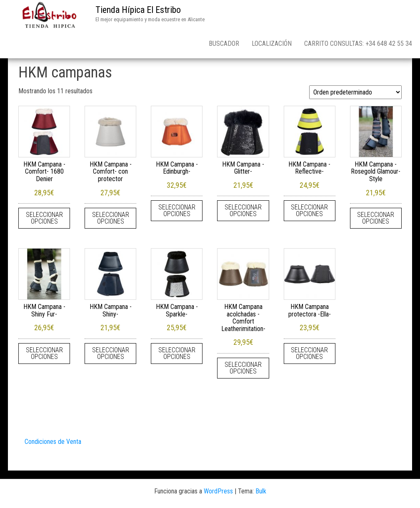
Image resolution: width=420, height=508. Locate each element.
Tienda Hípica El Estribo (138, 10)
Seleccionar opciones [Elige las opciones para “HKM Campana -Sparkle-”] (177, 353)
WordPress (218, 491)
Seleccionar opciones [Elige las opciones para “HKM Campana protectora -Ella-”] (309, 353)
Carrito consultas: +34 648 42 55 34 (358, 44)
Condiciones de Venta (53, 442)
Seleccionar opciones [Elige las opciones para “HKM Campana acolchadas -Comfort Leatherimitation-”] (243, 368)
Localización (272, 44)
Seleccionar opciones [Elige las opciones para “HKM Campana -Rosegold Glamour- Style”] (376, 218)
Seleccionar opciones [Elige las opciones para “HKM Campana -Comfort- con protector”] (111, 218)
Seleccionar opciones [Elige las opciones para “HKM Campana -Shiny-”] (111, 353)
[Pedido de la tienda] (355, 92)
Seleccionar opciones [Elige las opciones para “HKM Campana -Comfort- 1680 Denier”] (44, 218)
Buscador (224, 44)
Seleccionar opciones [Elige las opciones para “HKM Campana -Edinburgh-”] (177, 210)
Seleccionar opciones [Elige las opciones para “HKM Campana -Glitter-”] (243, 210)
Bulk (261, 491)
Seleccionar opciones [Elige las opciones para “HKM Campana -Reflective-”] (309, 210)
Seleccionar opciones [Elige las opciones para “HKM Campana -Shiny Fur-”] (44, 353)
